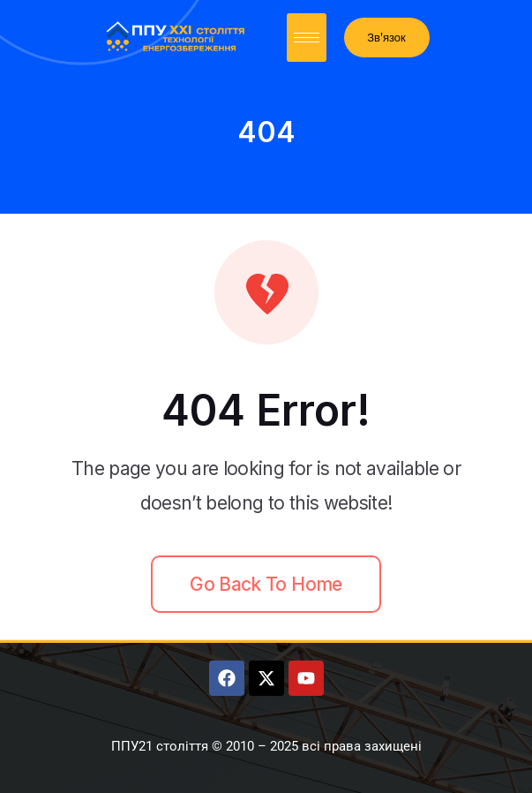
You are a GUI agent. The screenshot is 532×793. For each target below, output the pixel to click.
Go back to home (266, 584)
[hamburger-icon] (307, 38)
